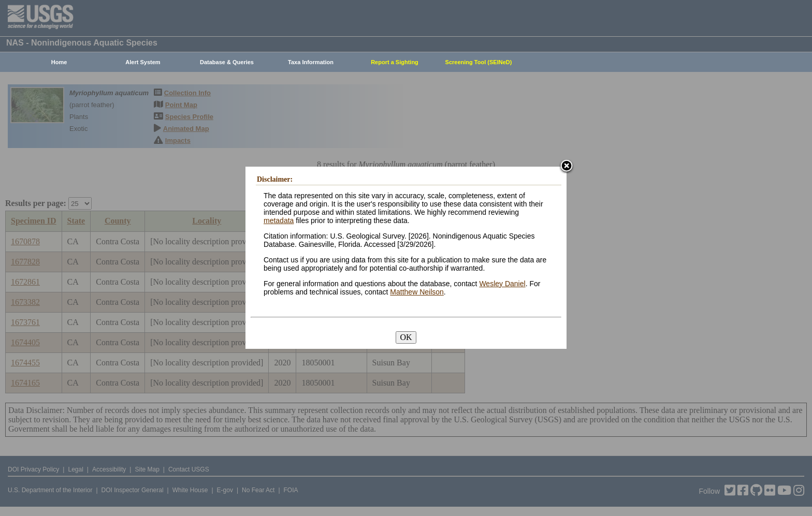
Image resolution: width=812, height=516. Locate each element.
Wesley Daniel (502, 284)
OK (406, 337)
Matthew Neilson (417, 292)
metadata (279, 220)
